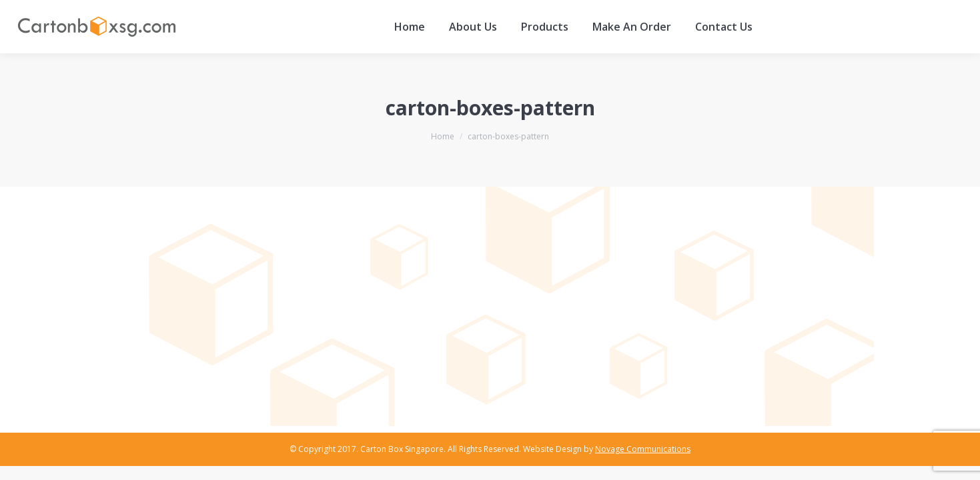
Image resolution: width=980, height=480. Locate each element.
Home (443, 136)
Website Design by (607, 449)
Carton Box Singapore (402, 449)
